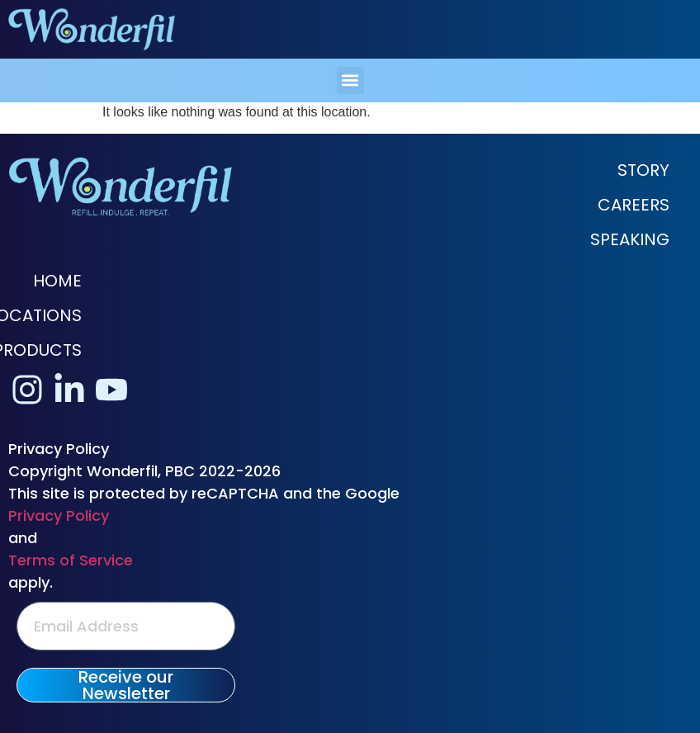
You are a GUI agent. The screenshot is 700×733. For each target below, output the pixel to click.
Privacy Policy (59, 515)
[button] (350, 80)
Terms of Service (71, 560)
